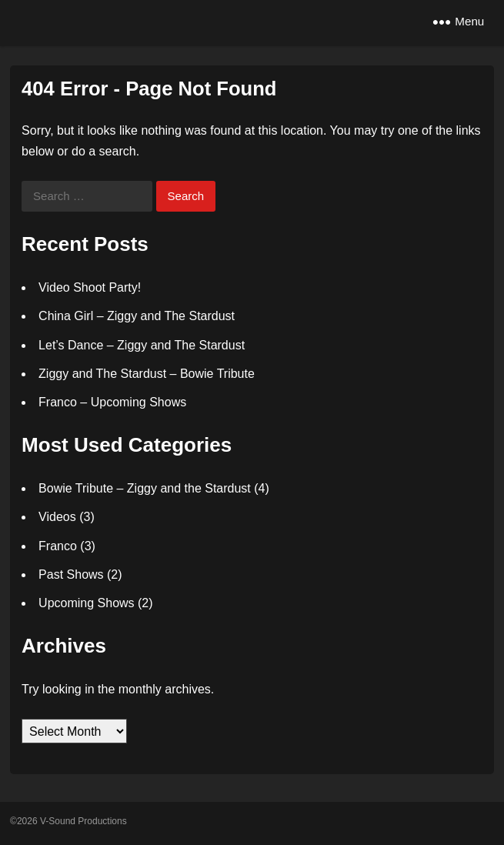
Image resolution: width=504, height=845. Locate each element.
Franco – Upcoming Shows (112, 402)
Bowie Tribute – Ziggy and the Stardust (145, 488)
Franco (58, 546)
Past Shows (71, 574)
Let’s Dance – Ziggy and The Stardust (142, 345)
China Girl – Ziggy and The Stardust (137, 316)
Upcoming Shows (87, 603)
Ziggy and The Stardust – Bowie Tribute (147, 374)
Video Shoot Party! (90, 287)
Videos (57, 517)
